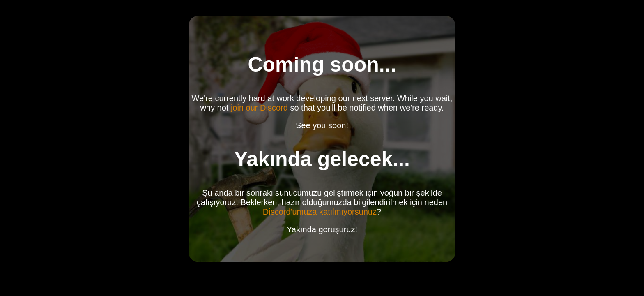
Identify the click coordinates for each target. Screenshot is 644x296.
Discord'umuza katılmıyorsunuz (320, 212)
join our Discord (259, 108)
